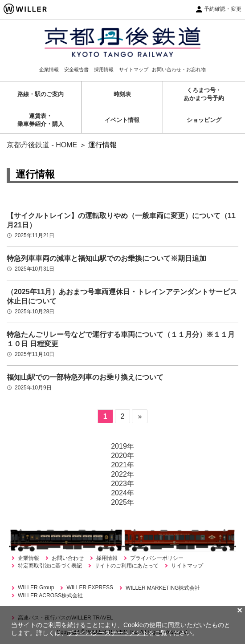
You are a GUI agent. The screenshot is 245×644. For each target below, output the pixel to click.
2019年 (122, 446)
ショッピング (204, 120)
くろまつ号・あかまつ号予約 (204, 94)
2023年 (122, 484)
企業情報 (49, 69)
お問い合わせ (68, 558)
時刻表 (122, 94)
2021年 (122, 465)
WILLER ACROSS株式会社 (50, 595)
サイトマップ (134, 69)
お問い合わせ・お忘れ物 (179, 69)
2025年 (122, 502)
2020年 (122, 456)
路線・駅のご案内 (41, 94)
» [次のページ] (140, 416)
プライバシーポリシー (157, 558)
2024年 (122, 493)
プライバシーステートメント (108, 633)
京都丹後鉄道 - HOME (42, 145)
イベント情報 (122, 120)
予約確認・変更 (223, 9)
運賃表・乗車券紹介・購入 (41, 120)
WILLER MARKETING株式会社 (163, 588)
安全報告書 (76, 69)
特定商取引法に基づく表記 (50, 566)
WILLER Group (36, 587)
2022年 (122, 474)
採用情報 (104, 69)
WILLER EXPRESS (90, 587)
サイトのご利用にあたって (127, 566)
